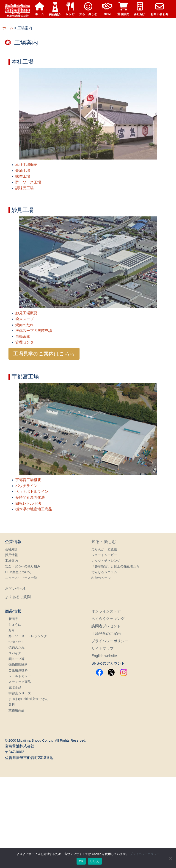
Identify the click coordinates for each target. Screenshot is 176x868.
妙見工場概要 (26, 313)
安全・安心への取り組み (23, 566)
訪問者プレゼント (106, 626)
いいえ (95, 861)
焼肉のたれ (25, 325)
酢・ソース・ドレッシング (28, 636)
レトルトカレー (20, 676)
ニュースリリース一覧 (21, 578)
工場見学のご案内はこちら (44, 354)
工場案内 (11, 561)
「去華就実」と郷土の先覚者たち (115, 566)
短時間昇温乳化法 (30, 497)
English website (104, 656)
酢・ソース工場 (28, 182)
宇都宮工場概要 (28, 480)
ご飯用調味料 (18, 670)
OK (81, 861)
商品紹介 (55, 9)
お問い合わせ (160, 9)
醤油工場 (23, 171)
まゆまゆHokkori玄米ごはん (28, 699)
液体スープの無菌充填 (34, 331)
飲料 (12, 705)
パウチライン (26, 486)
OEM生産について (18, 572)
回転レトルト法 (28, 503)
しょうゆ (15, 625)
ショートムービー (104, 555)
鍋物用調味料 (18, 665)
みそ (12, 630)
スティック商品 (20, 682)
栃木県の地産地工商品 (34, 509)
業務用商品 (16, 710)
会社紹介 (140, 9)
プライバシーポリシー (110, 641)
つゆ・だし (16, 642)
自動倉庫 (23, 337)
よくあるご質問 (18, 597)
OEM (107, 9)
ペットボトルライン (32, 491)
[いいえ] (170, 858)
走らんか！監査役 (104, 549)
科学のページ (101, 578)
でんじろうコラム (104, 572)
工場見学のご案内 (106, 634)
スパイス (15, 653)
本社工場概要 (26, 165)
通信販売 (123, 9)
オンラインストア (106, 611)
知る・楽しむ (88, 9)
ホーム (40, 9)
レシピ (70, 9)
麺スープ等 (16, 659)
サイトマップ (102, 648)
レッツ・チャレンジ (106, 561)
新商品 (13, 619)
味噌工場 (23, 176)
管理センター (26, 342)
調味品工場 (25, 188)
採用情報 (11, 555)
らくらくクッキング (108, 619)
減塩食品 (15, 687)
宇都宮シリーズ (20, 693)
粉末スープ (25, 319)
